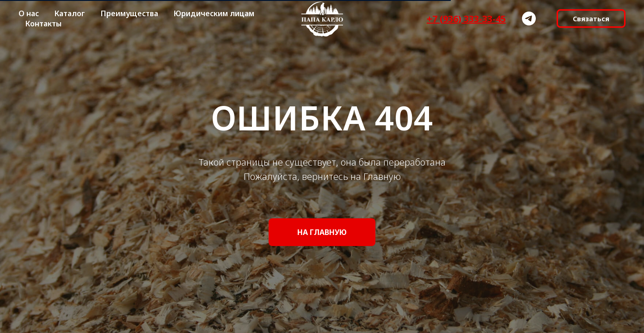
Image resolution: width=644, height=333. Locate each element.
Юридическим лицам (214, 13)
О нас (29, 13)
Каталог (70, 13)
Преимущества (129, 13)
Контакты (43, 24)
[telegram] (529, 18)
